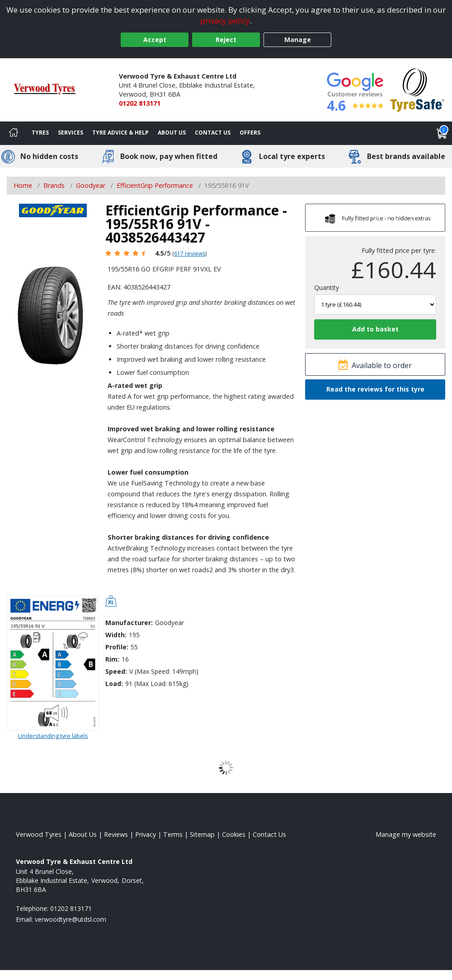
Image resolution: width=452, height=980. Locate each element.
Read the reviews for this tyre (375, 389)
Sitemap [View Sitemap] (202, 834)
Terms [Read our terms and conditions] (173, 834)
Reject (226, 40)
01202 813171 (140, 103)
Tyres (40, 133)
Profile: (117, 647)
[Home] (14, 133)
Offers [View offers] (250, 133)
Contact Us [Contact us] (213, 133)
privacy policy (225, 21)
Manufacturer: (129, 623)
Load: (114, 684)
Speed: (116, 671)
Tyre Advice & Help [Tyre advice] (120, 133)
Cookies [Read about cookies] (234, 834)
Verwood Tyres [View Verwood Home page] (39, 834)
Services (71, 133)
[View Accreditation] (417, 89)
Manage (298, 40)
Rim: (112, 659)
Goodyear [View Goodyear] (91, 185)
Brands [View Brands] (54, 185)
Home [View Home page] (23, 185)
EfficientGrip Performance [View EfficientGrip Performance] (155, 185)
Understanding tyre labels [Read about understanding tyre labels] (53, 736)
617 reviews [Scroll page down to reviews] (190, 254)
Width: (116, 635)
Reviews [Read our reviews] (116, 834)
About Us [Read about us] (83, 834)
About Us (172, 133)
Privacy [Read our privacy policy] (146, 834)
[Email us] (71, 919)
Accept (155, 40)
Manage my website (406, 834)
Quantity (327, 287)
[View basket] (442, 133)
